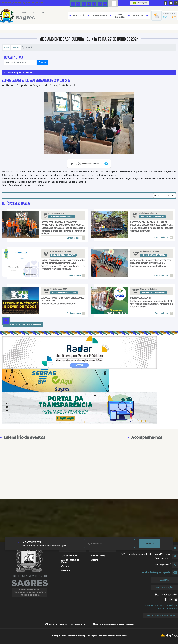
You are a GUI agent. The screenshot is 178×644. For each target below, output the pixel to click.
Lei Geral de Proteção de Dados (160, 616)
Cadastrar (149, 543)
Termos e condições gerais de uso (161, 605)
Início (7, 47)
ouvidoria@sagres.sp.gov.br (156, 572)
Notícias (16, 47)
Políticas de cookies (168, 608)
